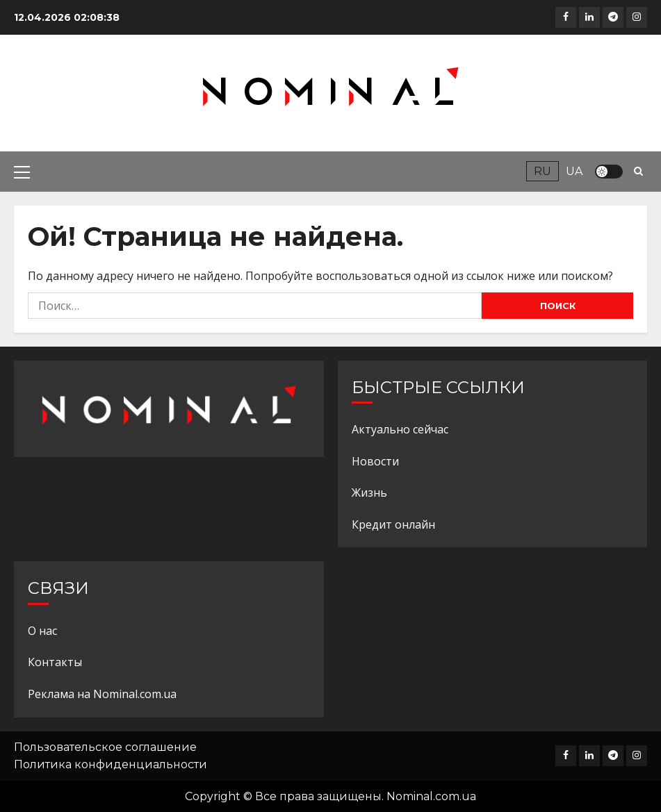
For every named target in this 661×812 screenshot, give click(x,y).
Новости (375, 461)
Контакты (55, 662)
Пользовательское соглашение (105, 747)
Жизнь (369, 492)
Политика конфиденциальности (111, 764)
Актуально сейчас (400, 429)
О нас (42, 631)
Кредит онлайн (393, 524)
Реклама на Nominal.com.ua (102, 694)
